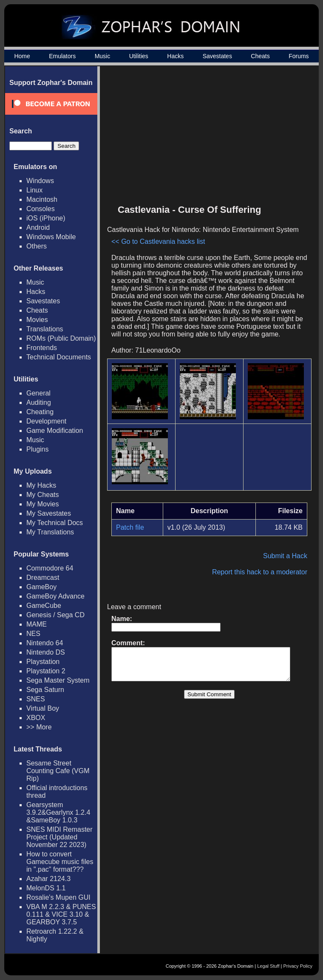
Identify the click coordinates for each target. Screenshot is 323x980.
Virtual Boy (43, 708)
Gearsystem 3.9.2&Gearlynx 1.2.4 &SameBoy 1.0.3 (58, 812)
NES (33, 634)
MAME (37, 624)
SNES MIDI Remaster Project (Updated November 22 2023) (59, 837)
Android (38, 227)
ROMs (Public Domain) (61, 338)
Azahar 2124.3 (48, 879)
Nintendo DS (46, 652)
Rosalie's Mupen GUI (58, 897)
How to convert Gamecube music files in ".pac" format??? (60, 862)
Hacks (175, 56)
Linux (34, 190)
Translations (45, 329)
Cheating (40, 412)
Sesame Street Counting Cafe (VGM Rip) (58, 771)
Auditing (39, 402)
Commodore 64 (50, 568)
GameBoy (41, 587)
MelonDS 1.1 (46, 888)
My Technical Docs (55, 523)
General (38, 393)
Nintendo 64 (45, 643)
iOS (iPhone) (46, 218)
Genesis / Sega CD (55, 615)
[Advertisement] (239, 138)
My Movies (42, 504)
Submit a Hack (289, 503)
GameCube (44, 606)
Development (46, 421)
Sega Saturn (45, 690)
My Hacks (41, 485)
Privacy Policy (298, 966)
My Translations (50, 532)
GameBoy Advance (55, 596)
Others (37, 246)
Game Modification (55, 431)
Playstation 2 (46, 671)
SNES (36, 699)
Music (103, 56)
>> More (39, 727)
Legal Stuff (268, 966)
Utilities (139, 56)
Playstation (43, 662)
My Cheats (42, 495)
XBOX (36, 718)
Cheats (260, 56)
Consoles (41, 209)
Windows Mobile (51, 237)
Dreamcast (43, 578)
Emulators (62, 56)
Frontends (42, 348)
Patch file (130, 474)
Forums (299, 56)
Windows (40, 181)
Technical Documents (59, 357)
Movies (37, 320)
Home (22, 56)
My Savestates (49, 513)
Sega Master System (58, 680)
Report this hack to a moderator (264, 519)
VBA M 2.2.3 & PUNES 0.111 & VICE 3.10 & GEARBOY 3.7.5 (61, 914)
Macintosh (42, 199)
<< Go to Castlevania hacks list (139, 173)
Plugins (37, 449)
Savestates (217, 56)
